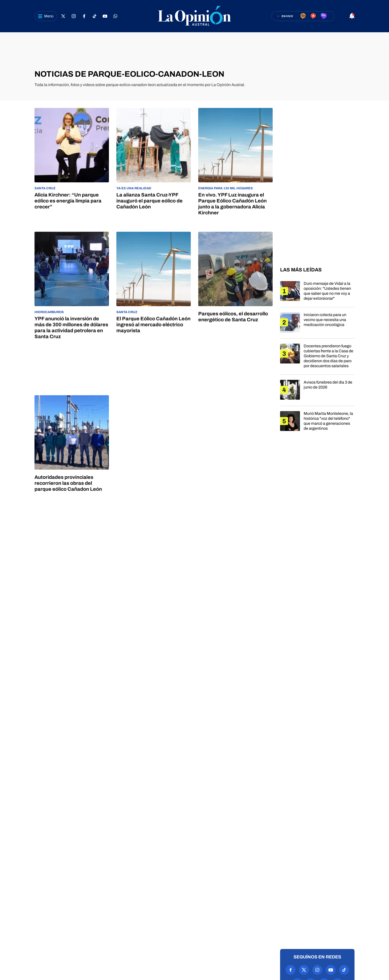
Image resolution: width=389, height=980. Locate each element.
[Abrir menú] (46, 16)
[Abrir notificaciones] (352, 16)
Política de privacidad (169, 938)
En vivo (287, 16)
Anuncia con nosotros (220, 938)
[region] (194, 51)
